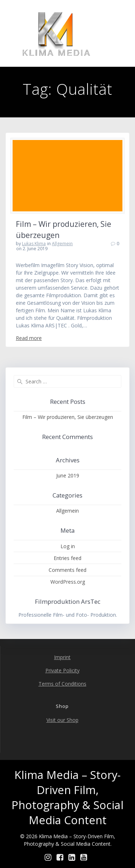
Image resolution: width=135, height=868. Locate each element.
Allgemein (62, 244)
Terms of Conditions (62, 684)
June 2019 (68, 475)
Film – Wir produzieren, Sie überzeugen (68, 417)
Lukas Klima (34, 244)
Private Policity (62, 670)
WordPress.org (68, 582)
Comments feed (67, 570)
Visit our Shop (62, 720)
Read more (29, 338)
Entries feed (67, 558)
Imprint (62, 657)
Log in (68, 546)
